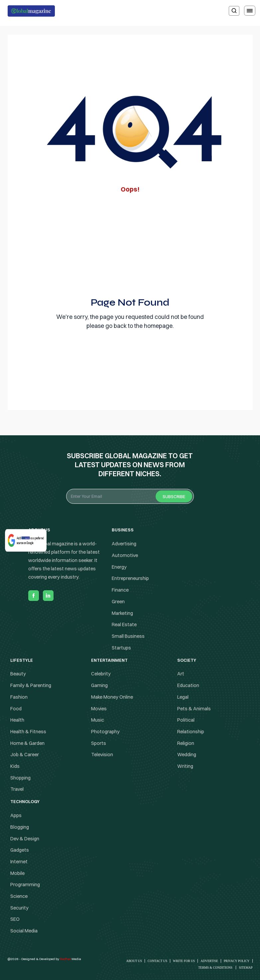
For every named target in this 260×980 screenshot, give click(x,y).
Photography (105, 732)
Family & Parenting (31, 685)
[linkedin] (48, 596)
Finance (120, 590)
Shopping (20, 778)
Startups (121, 648)
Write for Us (184, 961)
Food (16, 709)
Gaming (99, 685)
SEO (15, 919)
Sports (99, 743)
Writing (185, 766)
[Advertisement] (130, 243)
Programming (25, 885)
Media (70, 959)
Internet (19, 862)
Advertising (124, 544)
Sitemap (246, 968)
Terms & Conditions (216, 968)
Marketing (122, 613)
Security (19, 908)
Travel (17, 789)
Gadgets (20, 850)
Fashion (19, 697)
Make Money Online (112, 697)
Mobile (17, 873)
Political (186, 720)
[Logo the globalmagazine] (31, 11)
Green (118, 602)
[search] (234, 11)
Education (188, 685)
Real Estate (124, 625)
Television (102, 755)
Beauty (18, 674)
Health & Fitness (28, 732)
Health (17, 720)
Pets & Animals (194, 709)
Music (98, 720)
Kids (15, 766)
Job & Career (25, 755)
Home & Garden (27, 743)
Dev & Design (25, 839)
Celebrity (101, 674)
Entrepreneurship (130, 579)
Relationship (191, 732)
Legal (183, 697)
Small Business (128, 636)
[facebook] (34, 596)
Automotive (125, 555)
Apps (16, 815)
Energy (119, 567)
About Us (134, 961)
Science (19, 896)
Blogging (20, 827)
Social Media (24, 931)
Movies (99, 709)
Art (181, 674)
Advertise (209, 961)
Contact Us (157, 961)
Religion (186, 743)
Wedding (187, 755)
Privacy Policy (237, 961)
